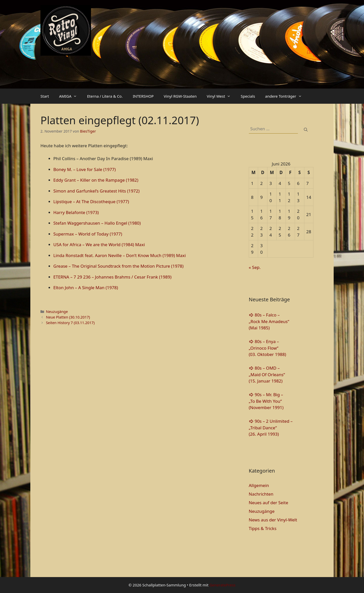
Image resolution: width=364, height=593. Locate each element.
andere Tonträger (286, 96)
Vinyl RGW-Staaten (180, 96)
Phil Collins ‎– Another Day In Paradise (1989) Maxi (103, 158)
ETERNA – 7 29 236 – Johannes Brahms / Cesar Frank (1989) (112, 277)
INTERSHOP (143, 96)
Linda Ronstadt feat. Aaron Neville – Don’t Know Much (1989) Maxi (120, 255)
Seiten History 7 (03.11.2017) (70, 323)
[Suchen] (306, 130)
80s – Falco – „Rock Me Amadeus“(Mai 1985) (269, 321)
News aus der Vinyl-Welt (273, 520)
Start (45, 96)
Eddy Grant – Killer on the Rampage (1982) (96, 180)
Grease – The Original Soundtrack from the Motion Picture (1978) (118, 266)
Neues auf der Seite (268, 503)
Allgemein (259, 485)
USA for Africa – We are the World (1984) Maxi (99, 245)
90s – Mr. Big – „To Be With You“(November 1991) (266, 401)
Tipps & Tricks (263, 528)
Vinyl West (221, 96)
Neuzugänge (57, 312)
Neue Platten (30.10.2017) (68, 317)
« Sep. (255, 267)
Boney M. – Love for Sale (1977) (85, 169)
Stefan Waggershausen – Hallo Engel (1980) (97, 223)
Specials (248, 96)
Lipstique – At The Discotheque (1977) (91, 202)
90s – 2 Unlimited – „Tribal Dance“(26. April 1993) (271, 428)
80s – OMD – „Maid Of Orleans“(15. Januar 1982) (267, 374)
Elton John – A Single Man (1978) (86, 288)
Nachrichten (261, 494)
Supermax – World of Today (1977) (88, 234)
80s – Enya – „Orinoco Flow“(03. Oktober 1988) (267, 348)
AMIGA (71, 96)
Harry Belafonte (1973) (76, 212)
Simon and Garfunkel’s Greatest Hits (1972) (96, 191)
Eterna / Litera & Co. (105, 96)
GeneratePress (222, 585)
